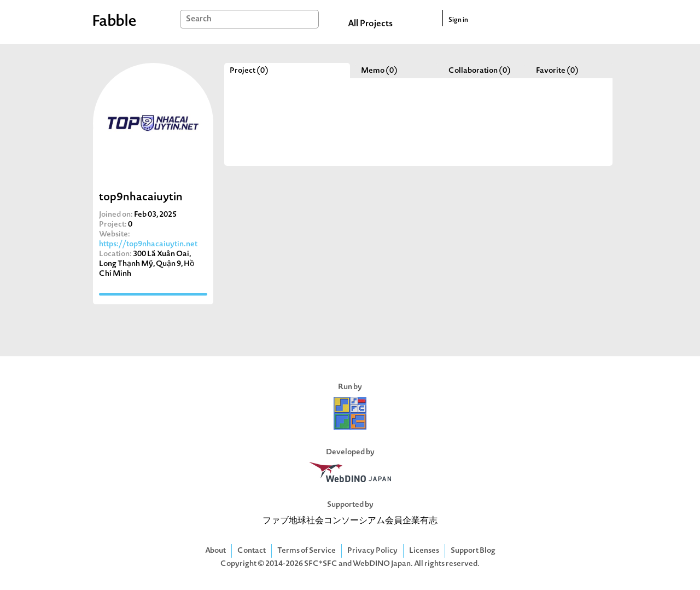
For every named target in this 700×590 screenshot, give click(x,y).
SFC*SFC (321, 564)
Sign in (458, 20)
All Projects (370, 24)
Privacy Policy (372, 551)
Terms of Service (307, 551)
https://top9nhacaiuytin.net (148, 244)
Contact (252, 551)
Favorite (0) (557, 71)
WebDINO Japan (382, 564)
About (215, 551)
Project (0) (249, 71)
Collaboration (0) (480, 71)
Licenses (424, 551)
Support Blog (473, 551)
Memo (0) (379, 71)
